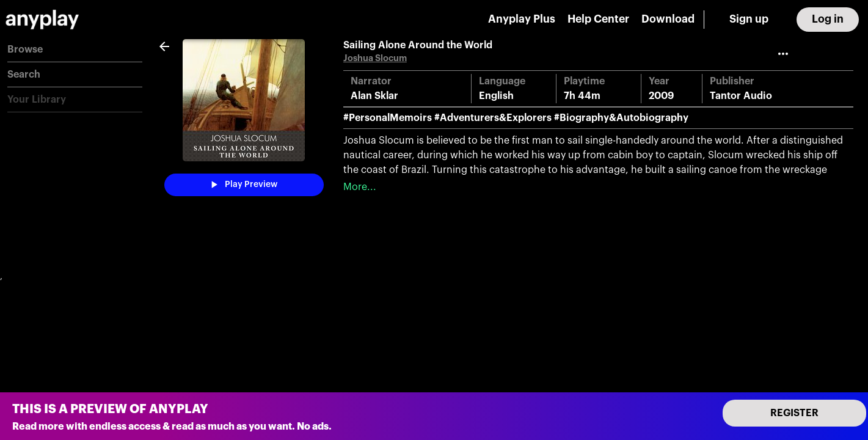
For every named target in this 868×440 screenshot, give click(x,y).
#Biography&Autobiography (621, 118)
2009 (661, 96)
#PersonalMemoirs (388, 118)
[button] (75, 50)
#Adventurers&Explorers (493, 118)
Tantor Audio (741, 96)
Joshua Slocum (375, 58)
